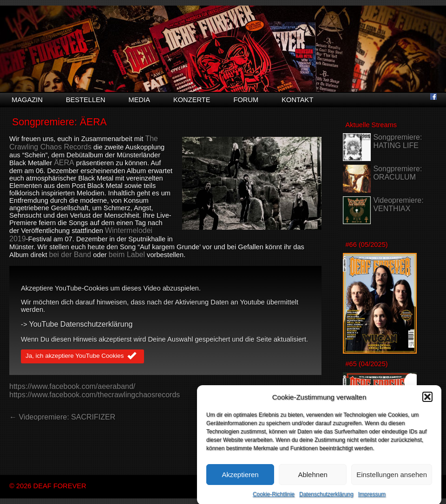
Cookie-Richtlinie (274, 498)
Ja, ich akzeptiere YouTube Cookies (82, 356)
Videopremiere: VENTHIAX (398, 204)
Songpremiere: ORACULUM (397, 173)
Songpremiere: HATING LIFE (397, 141)
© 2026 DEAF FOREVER (48, 486)
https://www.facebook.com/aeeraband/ (72, 386)
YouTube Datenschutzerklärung (81, 324)
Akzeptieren (240, 477)
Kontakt (297, 100)
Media (139, 100)
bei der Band (70, 255)
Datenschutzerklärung (326, 498)
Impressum (372, 498)
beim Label (127, 255)
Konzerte (192, 100)
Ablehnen (312, 477)
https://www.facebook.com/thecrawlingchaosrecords (95, 395)
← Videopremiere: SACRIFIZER (62, 417)
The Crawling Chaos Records (84, 143)
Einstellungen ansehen (392, 477)
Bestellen (86, 100)
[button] (427, 400)
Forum (246, 100)
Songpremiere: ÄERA (59, 122)
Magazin (27, 100)
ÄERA (64, 163)
